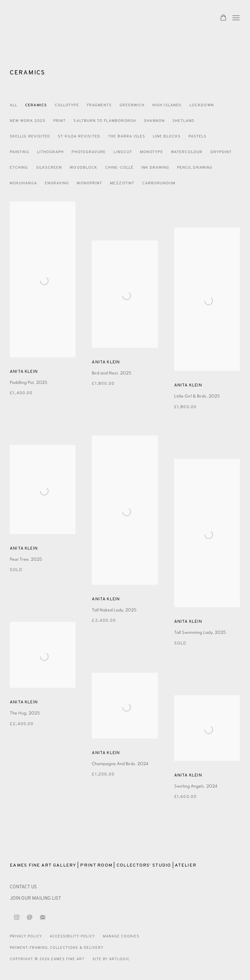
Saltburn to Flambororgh (105, 121)
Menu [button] (235, 18)
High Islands (167, 105)
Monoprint (90, 183)
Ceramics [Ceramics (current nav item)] (36, 105)
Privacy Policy (26, 936)
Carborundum (159, 183)
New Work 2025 (28, 121)
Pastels (198, 137)
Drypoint (221, 152)
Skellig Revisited (30, 137)
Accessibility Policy (72, 936)
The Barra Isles (127, 137)
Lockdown (202, 105)
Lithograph (51, 152)
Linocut (123, 152)
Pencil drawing (195, 168)
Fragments (99, 105)
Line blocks (167, 137)
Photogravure (89, 152)
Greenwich (132, 105)
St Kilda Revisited (79, 137)
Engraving (57, 183)
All (14, 105)
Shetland (184, 121)
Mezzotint (122, 183)
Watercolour (187, 152)
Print (60, 121)
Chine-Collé (119, 168)
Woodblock (83, 168)
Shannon (154, 121)
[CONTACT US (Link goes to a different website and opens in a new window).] (23, 887)
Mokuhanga (23, 183)
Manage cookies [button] (121, 936)
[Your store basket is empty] (223, 18)
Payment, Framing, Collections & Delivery (57, 948)
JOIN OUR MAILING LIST (35, 899)
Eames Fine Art (55, 18)
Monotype (152, 152)
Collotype (67, 105)
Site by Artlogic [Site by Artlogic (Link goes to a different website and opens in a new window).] (111, 959)
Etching (19, 168)
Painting (20, 152)
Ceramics (28, 73)
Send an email (30, 918)
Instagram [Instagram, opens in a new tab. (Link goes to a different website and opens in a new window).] (17, 918)
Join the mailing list (43, 918)
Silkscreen (49, 168)
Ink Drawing (155, 168)
